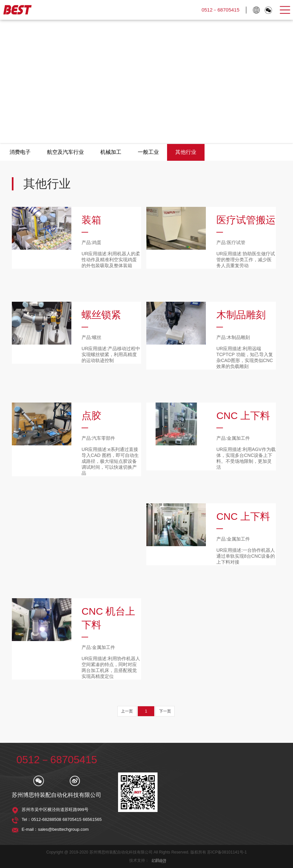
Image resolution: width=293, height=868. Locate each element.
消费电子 (20, 152)
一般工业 (148, 152)
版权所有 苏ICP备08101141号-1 (219, 852)
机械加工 (111, 152)
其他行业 (186, 152)
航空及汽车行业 (65, 152)
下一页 (165, 711)
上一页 (127, 711)
